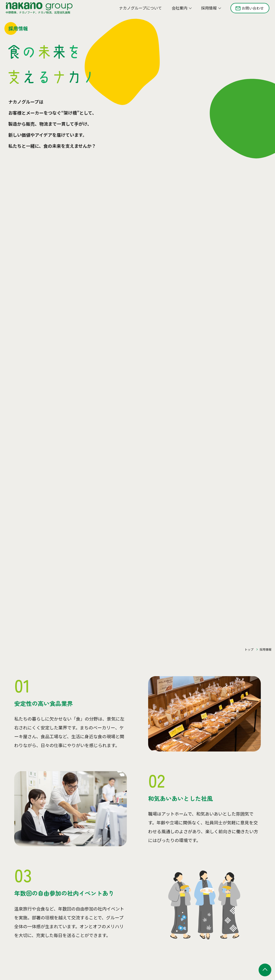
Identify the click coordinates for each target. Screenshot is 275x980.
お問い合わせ (250, 10)
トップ (249, 649)
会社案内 (176, 10)
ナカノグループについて (137, 10)
